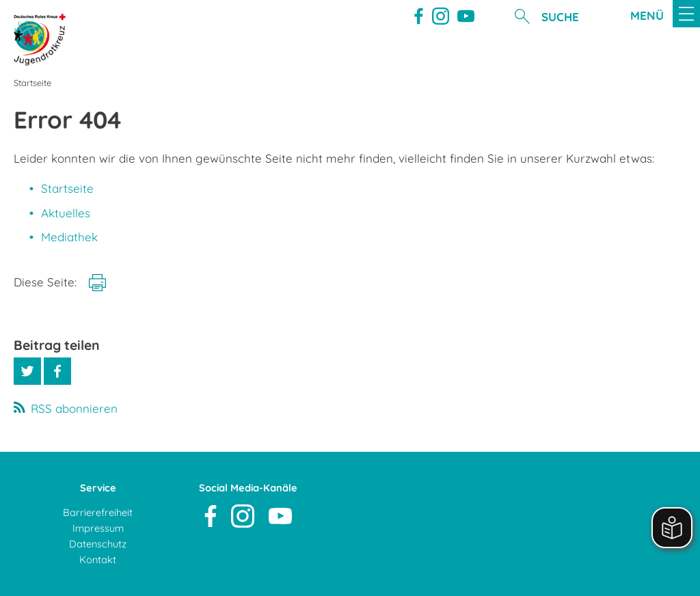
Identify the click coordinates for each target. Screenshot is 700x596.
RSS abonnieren (74, 408)
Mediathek (69, 237)
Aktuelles (66, 213)
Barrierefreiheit (98, 512)
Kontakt (98, 559)
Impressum (98, 528)
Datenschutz (98, 544)
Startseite (67, 188)
